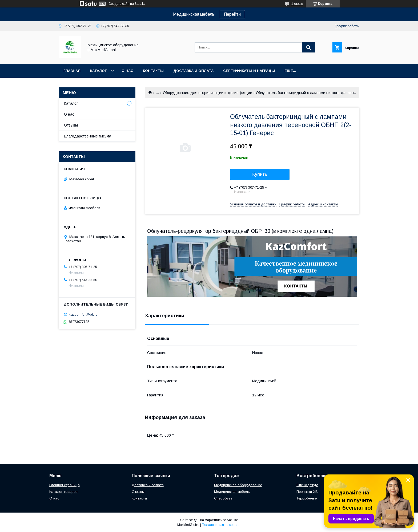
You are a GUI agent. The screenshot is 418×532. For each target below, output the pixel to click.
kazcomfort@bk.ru (83, 314)
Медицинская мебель (232, 492)
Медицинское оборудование (238, 485)
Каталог (98, 71)
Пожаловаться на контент (221, 525)
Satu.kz (232, 520)
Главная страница (65, 485)
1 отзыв (297, 4)
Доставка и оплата (193, 71)
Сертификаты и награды (249, 71)
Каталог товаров (63, 492)
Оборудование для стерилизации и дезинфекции (208, 93)
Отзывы (71, 125)
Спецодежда (307, 485)
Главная (72, 71)
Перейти (232, 14)
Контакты (153, 71)
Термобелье (307, 498)
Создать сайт (119, 4)
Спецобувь (223, 498)
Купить (260, 174)
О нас (127, 71)
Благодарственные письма (88, 136)
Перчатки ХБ (307, 492)
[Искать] (308, 47)
